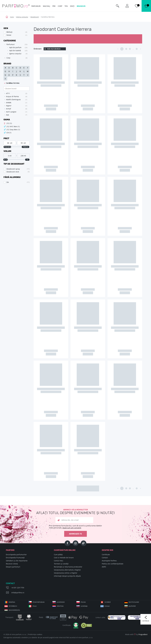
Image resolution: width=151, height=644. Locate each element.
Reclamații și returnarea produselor (68, 567)
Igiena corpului (22, 17)
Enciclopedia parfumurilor (16, 555)
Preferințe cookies (35, 634)
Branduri (81, 6)
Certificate (106, 555)
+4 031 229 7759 (18, 588)
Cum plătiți (58, 555)
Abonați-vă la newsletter (75, 512)
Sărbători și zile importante (17, 561)
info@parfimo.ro (18, 593)
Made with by (136, 634)
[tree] (15, 51)
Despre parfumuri (13, 567)
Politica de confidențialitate (113, 564)
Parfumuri (36, 6)
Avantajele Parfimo (109, 561)
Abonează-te (75, 534)
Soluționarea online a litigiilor (66, 573)
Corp (12, 17)
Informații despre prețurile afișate (67, 576)
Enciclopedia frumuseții (15, 558)
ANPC (104, 567)
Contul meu (59, 561)
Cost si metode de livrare (64, 558)
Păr (54, 6)
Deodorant (35, 17)
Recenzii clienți (12, 564)
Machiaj (46, 6)
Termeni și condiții (61, 564)
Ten (66, 6)
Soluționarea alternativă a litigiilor (67, 570)
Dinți (72, 6)
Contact (105, 558)
